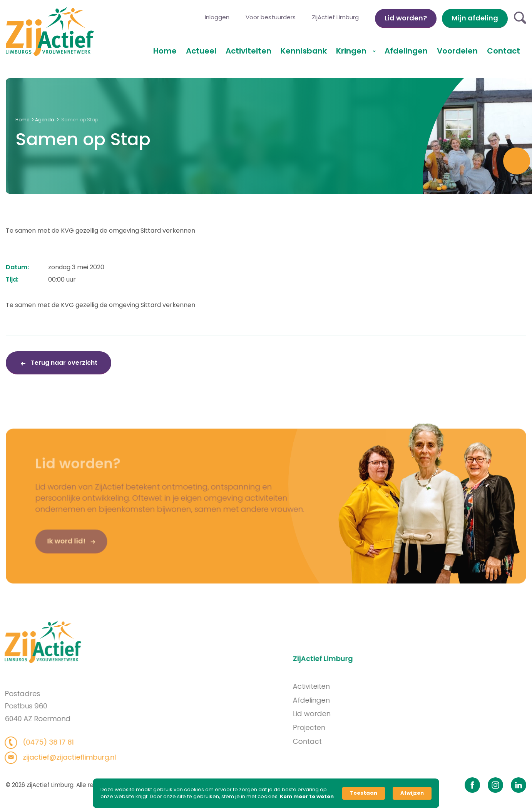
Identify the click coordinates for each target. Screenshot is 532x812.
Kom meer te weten (307, 797)
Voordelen (457, 51)
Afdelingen (406, 51)
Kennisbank (304, 51)
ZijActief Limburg (335, 17)
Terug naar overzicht (63, 363)
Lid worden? (406, 18)
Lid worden (348, 714)
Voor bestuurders (271, 17)
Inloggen (217, 17)
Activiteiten (248, 51)
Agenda (45, 120)
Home (165, 51)
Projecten (345, 727)
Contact (504, 51)
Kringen (352, 51)
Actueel (201, 51)
